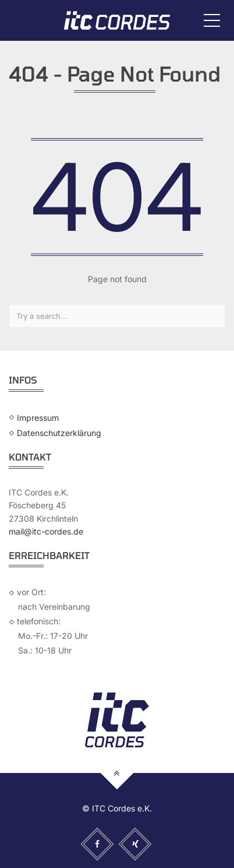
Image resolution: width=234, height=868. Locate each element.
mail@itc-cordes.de (46, 531)
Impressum (38, 417)
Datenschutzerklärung (59, 433)
